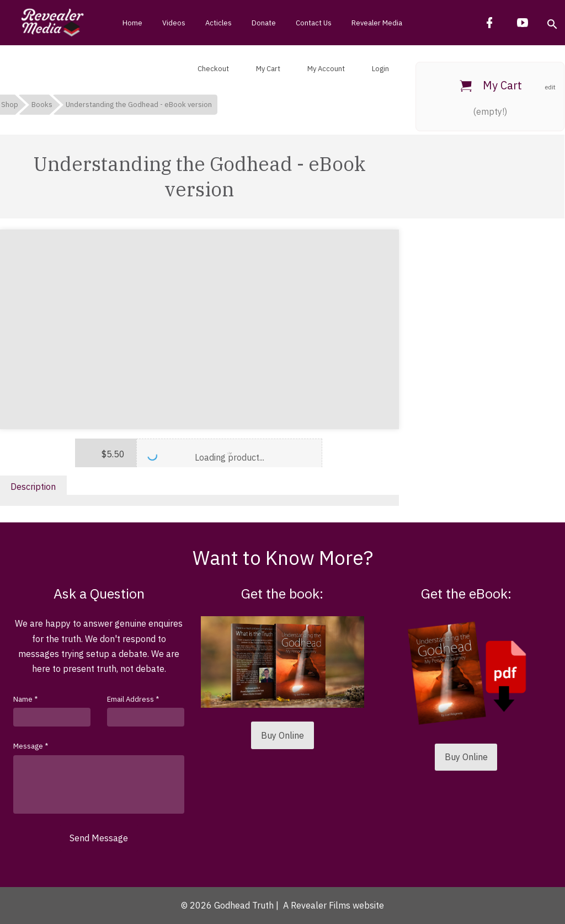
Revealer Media (377, 23)
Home (132, 23)
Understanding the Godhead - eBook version (139, 105)
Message (31, 746)
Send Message (99, 838)
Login (380, 69)
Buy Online (282, 735)
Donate (264, 23)
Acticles (218, 23)
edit (550, 87)
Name (25, 699)
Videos (174, 23)
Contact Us (314, 23)
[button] (552, 23)
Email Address (133, 699)
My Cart (267, 69)
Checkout (212, 69)
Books (42, 105)
